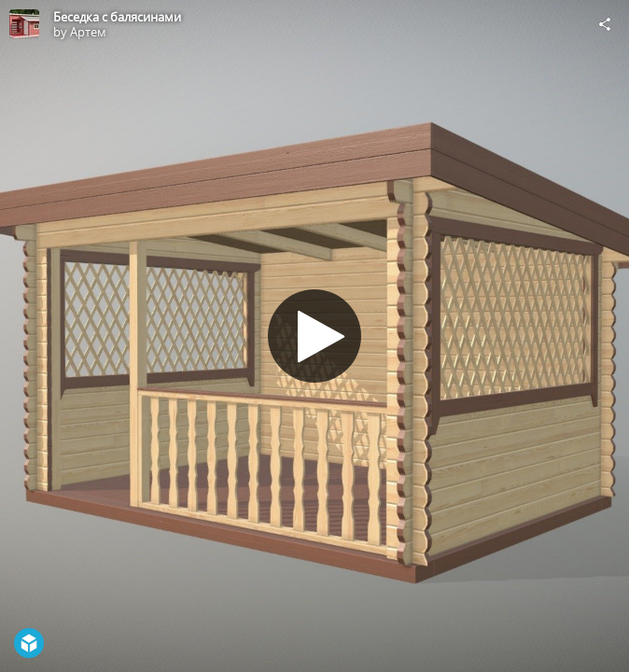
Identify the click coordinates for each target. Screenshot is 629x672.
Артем (88, 32)
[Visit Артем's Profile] (24, 24)
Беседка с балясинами (117, 17)
